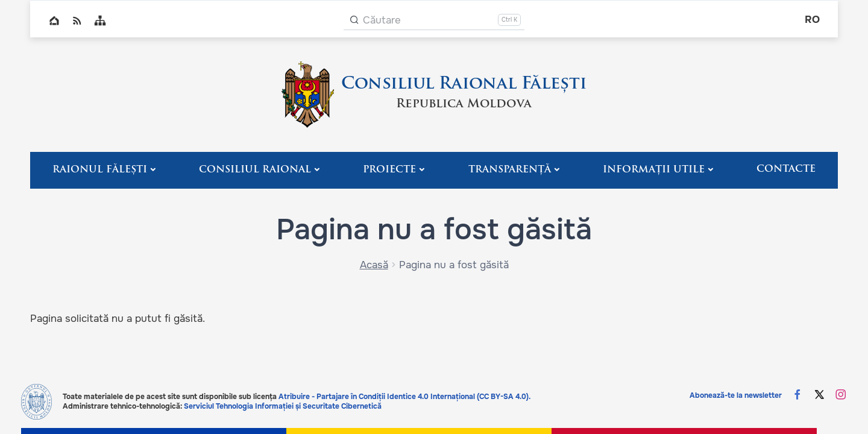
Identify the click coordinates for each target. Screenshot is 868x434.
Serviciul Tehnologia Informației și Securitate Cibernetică (283, 406)
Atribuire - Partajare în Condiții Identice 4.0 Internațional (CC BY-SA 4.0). (404, 397)
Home (54, 20)
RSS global (77, 20)
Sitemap (100, 20)
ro (812, 20)
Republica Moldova (464, 104)
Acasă (374, 265)
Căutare (382, 20)
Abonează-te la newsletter (736, 395)
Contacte (786, 169)
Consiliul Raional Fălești (464, 84)
